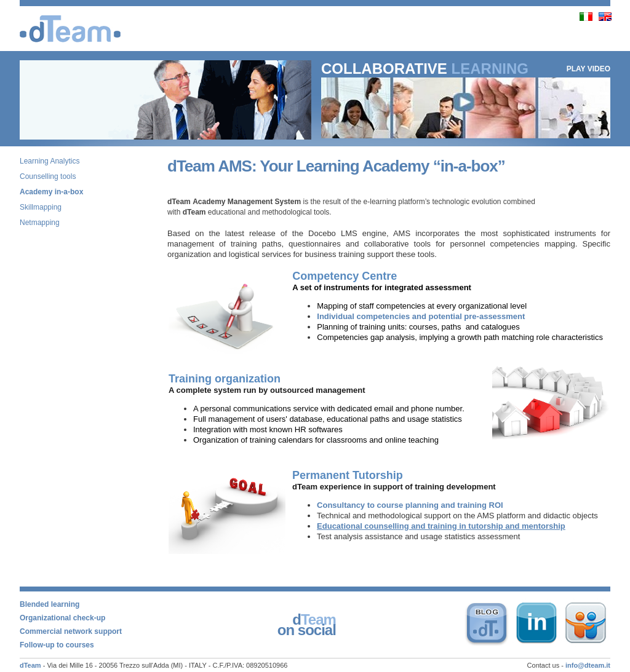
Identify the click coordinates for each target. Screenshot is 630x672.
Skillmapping (41, 207)
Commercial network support (71, 631)
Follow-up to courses (57, 645)
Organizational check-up (62, 618)
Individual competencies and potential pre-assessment (421, 316)
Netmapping (40, 223)
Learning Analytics (50, 161)
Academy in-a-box (51, 192)
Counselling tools (48, 176)
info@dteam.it (588, 665)
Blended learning (50, 604)
